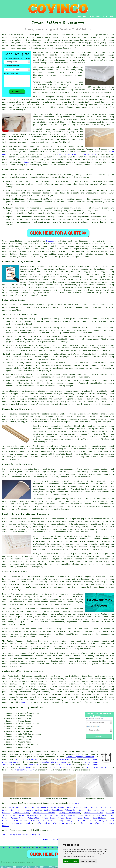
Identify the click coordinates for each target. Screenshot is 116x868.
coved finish (72, 92)
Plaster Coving (21, 813)
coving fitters (10, 254)
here (23, 702)
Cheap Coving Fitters (102, 808)
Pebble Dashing (43, 823)
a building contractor (98, 767)
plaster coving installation (61, 285)
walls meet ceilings (104, 55)
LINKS (85, 17)
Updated (36, 848)
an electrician (63, 765)
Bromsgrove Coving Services (23, 708)
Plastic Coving (48, 808)
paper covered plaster (66, 63)
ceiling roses (23, 110)
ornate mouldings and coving (85, 58)
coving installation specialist (73, 97)
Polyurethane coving (12, 308)
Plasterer (100, 823)
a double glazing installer (80, 757)
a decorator (25, 767)
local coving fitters (47, 293)
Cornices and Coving (94, 821)
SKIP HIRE (34, 765)
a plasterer (63, 760)
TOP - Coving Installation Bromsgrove (21, 835)
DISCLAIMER (109, 17)
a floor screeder (59, 767)
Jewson (27, 162)
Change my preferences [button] (88, 861)
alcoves (51, 634)
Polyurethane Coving (75, 810)
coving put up (89, 43)
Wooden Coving (16, 808)
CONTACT (99, 17)
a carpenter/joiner (24, 770)
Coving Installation (70, 813)
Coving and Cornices (44, 813)
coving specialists (92, 249)
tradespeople (72, 754)
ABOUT (92, 17)
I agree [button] (66, 861)
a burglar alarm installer (53, 762)
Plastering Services (64, 823)
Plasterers (56, 848)
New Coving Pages (14, 848)
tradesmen (86, 770)
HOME (79, 17)
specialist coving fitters (57, 117)
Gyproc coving (46, 489)
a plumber (93, 765)
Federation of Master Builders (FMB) (78, 154)
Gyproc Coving (32, 808)
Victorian (37, 72)
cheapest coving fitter (14, 134)
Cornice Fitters (10, 810)
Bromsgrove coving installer (65, 87)
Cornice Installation (28, 815)
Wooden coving (9, 414)
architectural (28, 656)
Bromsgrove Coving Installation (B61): (22, 35)
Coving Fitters (20, 821)
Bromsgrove (51, 241)
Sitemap (4, 848)
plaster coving (45, 391)
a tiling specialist (26, 760)
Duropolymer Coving (22, 823)
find (10, 676)
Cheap (46, 134)
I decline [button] (74, 861)
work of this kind (61, 122)
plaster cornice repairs (67, 274)
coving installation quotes (71, 700)
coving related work (44, 290)
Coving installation (12, 241)
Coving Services (74, 818)
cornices (26, 107)
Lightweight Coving (31, 810)
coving (54, 40)
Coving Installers (53, 810)
